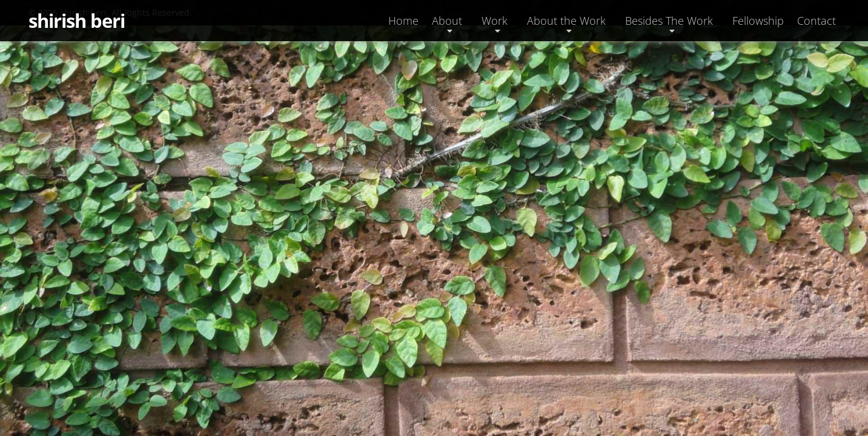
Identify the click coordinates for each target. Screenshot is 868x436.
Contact (817, 21)
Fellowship (758, 21)
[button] (450, 21)
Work (495, 21)
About (447, 21)
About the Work (566, 21)
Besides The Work (669, 21)
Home (403, 21)
